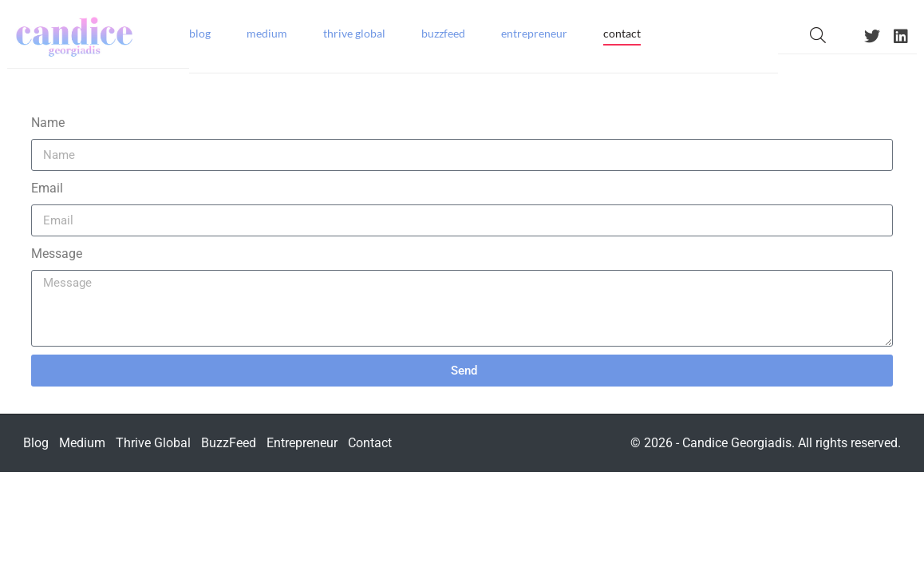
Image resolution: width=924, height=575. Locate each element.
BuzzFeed (443, 33)
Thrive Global (354, 33)
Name (48, 123)
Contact (622, 33)
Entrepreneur (534, 33)
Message (57, 254)
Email (47, 188)
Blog (200, 33)
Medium (267, 33)
